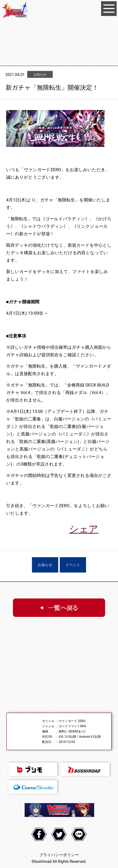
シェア (84, 529)
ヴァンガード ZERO (15, 11)
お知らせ (45, 565)
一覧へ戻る (59, 608)
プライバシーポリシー (59, 855)
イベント (73, 565)
